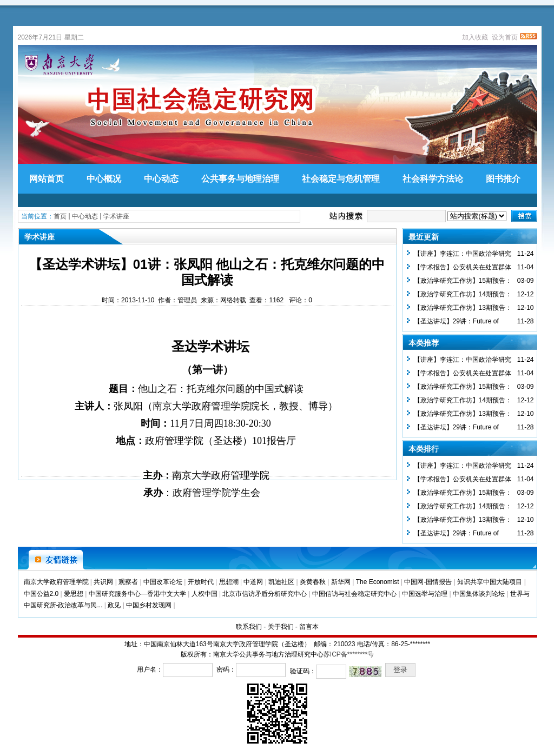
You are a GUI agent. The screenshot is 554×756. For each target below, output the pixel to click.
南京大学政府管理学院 (56, 582)
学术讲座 (116, 216)
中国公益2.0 (41, 594)
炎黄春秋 (313, 582)
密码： (226, 669)
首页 (60, 216)
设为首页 (505, 37)
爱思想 (74, 594)
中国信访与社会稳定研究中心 (354, 594)
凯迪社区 (281, 582)
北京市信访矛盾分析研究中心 (265, 594)
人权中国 (205, 594)
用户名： (150, 669)
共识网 (103, 582)
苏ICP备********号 (349, 654)
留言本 (309, 627)
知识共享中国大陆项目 (490, 582)
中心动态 (85, 216)
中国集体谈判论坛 (479, 594)
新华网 (341, 582)
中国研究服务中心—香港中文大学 (137, 594)
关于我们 (281, 627)
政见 (114, 605)
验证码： (303, 671)
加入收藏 (475, 37)
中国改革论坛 (163, 582)
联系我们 (249, 627)
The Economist (378, 582)
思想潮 (229, 582)
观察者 (128, 582)
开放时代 (201, 582)
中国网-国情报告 (428, 582)
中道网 (253, 582)
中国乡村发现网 (149, 605)
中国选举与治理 (425, 594)
